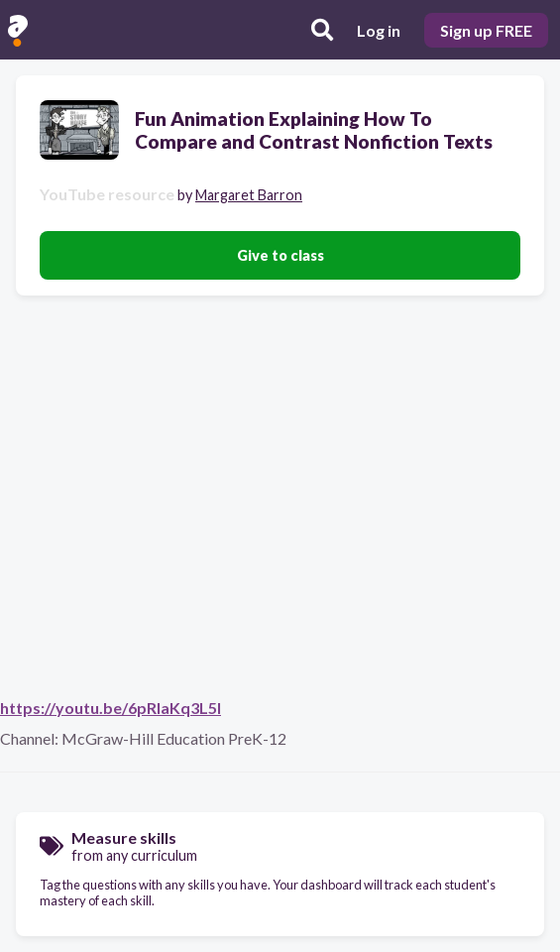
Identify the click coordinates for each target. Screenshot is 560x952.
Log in (379, 30)
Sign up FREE (486, 30)
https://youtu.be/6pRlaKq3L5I (111, 708)
